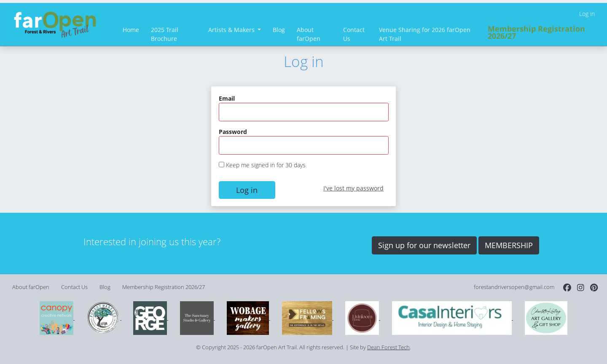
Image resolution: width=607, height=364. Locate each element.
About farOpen (309, 34)
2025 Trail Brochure (165, 34)
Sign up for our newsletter (424, 245)
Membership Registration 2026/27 (536, 32)
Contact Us (354, 34)
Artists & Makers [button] (232, 30)
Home (131, 30)
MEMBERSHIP (509, 245)
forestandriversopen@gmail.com (514, 287)
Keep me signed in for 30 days (266, 165)
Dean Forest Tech (388, 347)
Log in (587, 14)
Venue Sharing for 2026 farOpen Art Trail (425, 34)
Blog (279, 30)
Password (233, 132)
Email (227, 98)
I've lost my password (353, 188)
